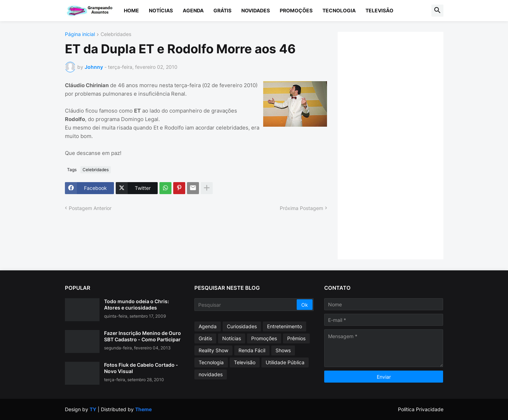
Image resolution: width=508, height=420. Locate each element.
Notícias (161, 10)
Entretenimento (285, 326)
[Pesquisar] (246, 305)
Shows (283, 350)
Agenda (193, 10)
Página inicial (80, 34)
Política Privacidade (421, 409)
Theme (143, 409)
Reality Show (213, 350)
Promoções (296, 10)
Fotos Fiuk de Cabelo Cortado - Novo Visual (141, 368)
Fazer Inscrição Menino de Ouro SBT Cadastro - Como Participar (143, 336)
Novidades (256, 10)
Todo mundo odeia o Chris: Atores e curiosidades (137, 304)
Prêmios (296, 338)
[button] (437, 11)
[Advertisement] (398, 145)
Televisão (379, 10)
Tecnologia (339, 10)
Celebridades (116, 34)
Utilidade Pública (285, 362)
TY (93, 409)
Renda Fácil (252, 350)
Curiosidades (242, 326)
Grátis (222, 10)
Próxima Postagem (301, 208)
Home (131, 10)
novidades (211, 374)
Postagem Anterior (90, 208)
